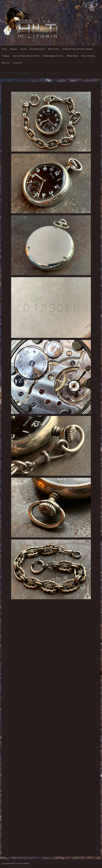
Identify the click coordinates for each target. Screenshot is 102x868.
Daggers (14, 49)
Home (4, 49)
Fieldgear (6, 56)
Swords (23, 49)
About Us (6, 63)
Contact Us (17, 63)
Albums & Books (88, 56)
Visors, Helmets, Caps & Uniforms (26, 56)
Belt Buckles (53, 49)
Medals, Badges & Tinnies (53, 56)
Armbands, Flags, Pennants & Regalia (77, 49)
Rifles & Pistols (72, 56)
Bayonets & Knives (37, 49)
